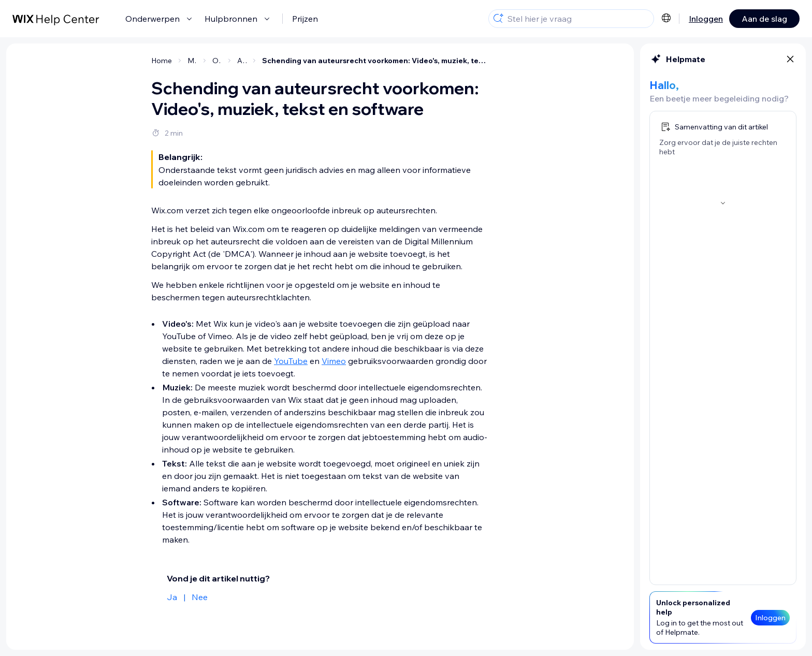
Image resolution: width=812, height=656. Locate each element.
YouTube (291, 361)
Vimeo (334, 361)
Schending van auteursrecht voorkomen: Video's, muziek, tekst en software (375, 61)
